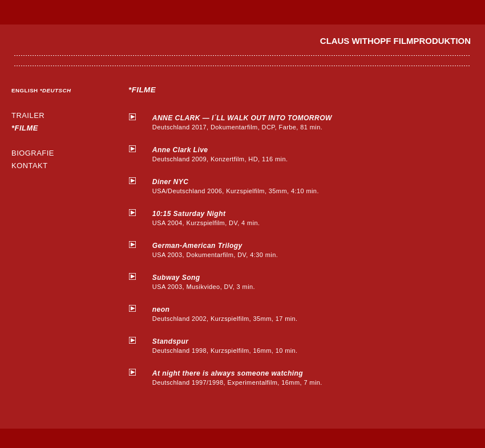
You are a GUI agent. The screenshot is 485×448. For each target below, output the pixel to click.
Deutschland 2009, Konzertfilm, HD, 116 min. (242, 154)
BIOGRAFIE (33, 153)
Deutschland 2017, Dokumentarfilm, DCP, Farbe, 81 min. (242, 122)
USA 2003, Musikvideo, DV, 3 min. (242, 282)
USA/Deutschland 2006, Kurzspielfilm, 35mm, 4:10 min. (242, 186)
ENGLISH (26, 90)
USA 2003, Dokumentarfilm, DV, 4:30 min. (242, 250)
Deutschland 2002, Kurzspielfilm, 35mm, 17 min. (242, 313)
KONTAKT (30, 166)
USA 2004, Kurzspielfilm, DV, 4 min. (242, 218)
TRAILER (28, 115)
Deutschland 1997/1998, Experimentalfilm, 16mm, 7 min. (242, 377)
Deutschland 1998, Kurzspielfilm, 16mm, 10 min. (242, 345)
